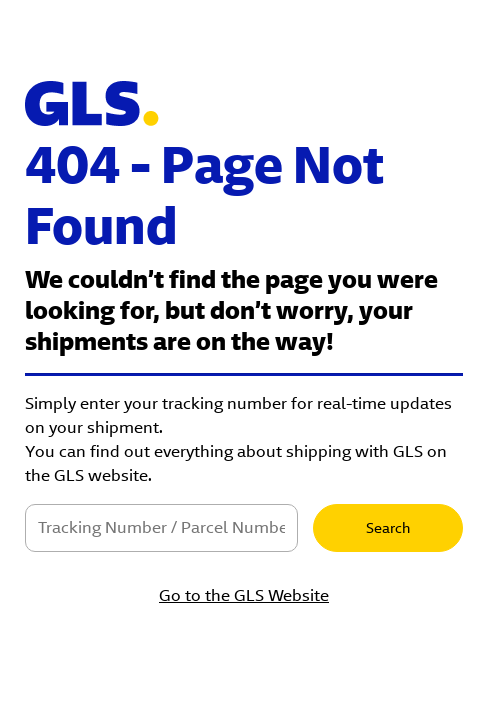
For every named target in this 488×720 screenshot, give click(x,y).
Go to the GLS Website (244, 595)
